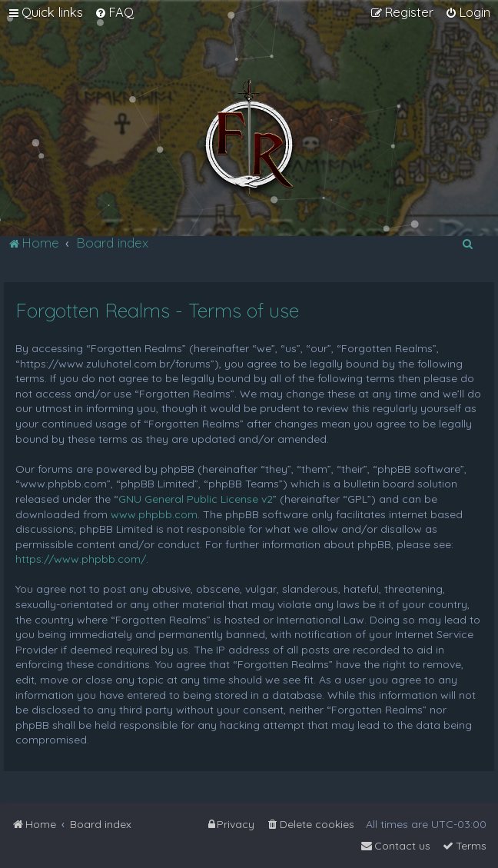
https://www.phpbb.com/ (81, 559)
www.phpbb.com (154, 514)
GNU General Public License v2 (196, 499)
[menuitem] (114, 12)
